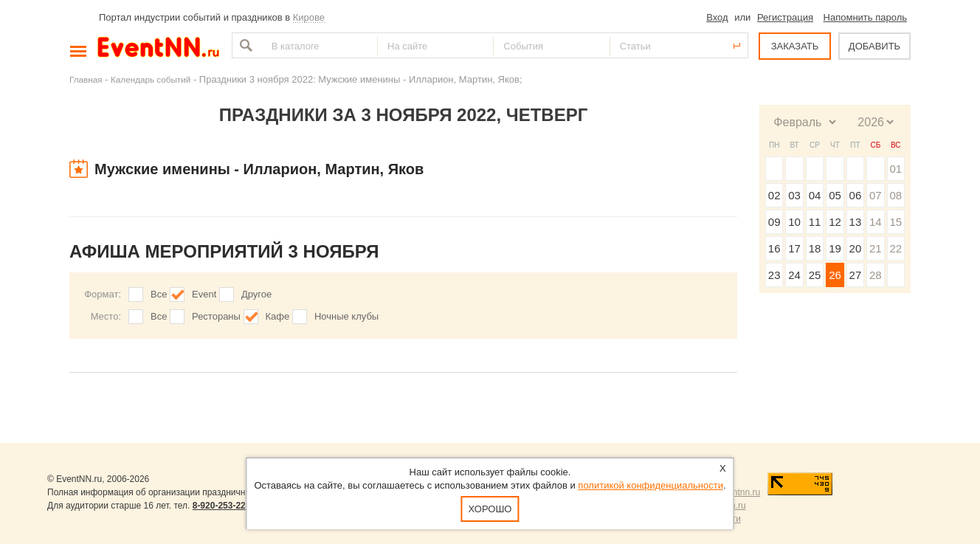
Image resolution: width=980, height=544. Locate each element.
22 (896, 248)
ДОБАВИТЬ (874, 46)
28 (876, 275)
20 (856, 248)
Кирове (309, 17)
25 (815, 275)
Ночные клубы (346, 316)
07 (876, 195)
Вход (717, 17)
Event (204, 294)
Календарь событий (151, 79)
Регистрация (785, 17)
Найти (244, 45)
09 (774, 222)
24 (794, 275)
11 (815, 222)
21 (876, 248)
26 (835, 275)
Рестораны (216, 316)
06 (856, 195)
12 (835, 222)
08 (896, 195)
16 (774, 248)
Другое (256, 294)
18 (815, 248)
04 (815, 195)
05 (835, 195)
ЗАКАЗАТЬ (795, 46)
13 (856, 222)
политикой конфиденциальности (651, 485)
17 (794, 248)
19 (835, 248)
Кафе (278, 316)
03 (794, 195)
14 (876, 222)
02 (774, 195)
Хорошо (490, 509)
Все (159, 294)
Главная (86, 79)
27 (856, 275)
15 (896, 222)
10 (794, 222)
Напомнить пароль (865, 17)
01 (896, 169)
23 (774, 275)
